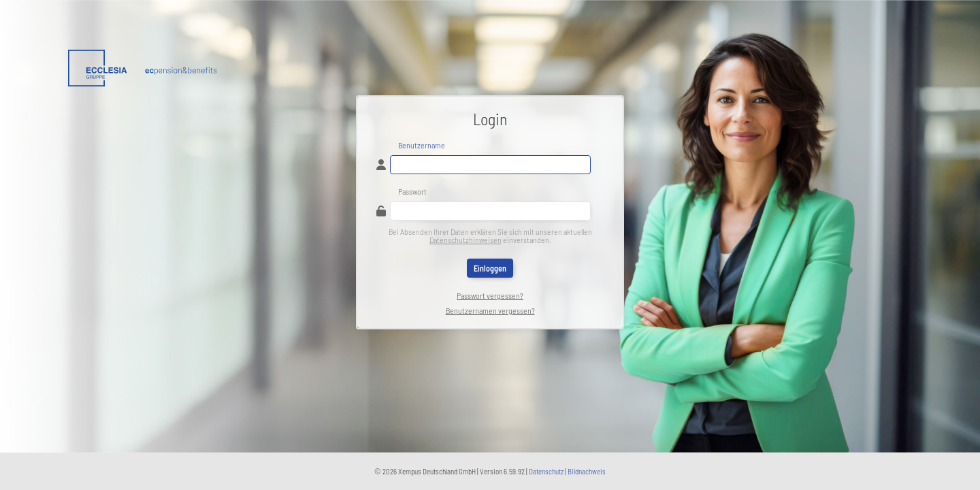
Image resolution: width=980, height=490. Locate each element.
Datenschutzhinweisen (465, 240)
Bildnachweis (587, 471)
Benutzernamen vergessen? (490, 310)
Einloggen (490, 268)
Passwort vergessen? (490, 295)
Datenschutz (546, 471)
